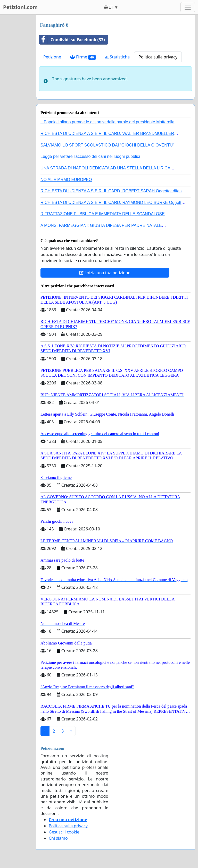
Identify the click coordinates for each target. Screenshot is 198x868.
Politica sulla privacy (158, 57)
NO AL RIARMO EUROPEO (66, 180)
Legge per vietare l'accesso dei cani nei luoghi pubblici (90, 156)
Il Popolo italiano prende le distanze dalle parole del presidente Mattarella (107, 122)
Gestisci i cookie (64, 832)
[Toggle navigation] (188, 7)
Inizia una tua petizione (105, 273)
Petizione (52, 57)
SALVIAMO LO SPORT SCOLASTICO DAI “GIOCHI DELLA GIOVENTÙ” (107, 145)
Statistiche (117, 57)
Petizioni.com (20, 7)
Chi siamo (58, 838)
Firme (83, 57)
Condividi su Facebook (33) (72, 40)
